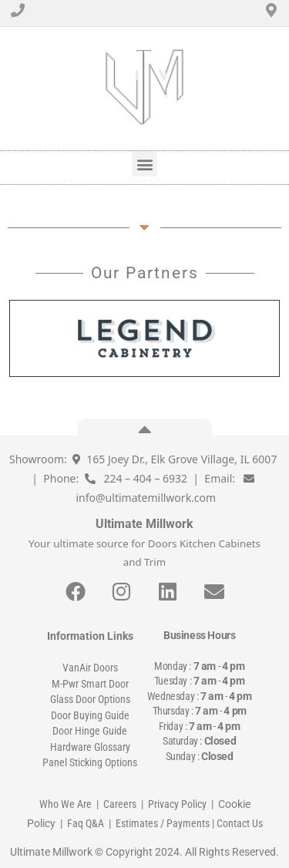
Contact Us (240, 823)
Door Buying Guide (90, 715)
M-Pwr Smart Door (90, 684)
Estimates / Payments (163, 823)
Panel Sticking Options (90, 762)
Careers (120, 804)
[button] (144, 164)
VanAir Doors (90, 668)
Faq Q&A (86, 823)
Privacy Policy (177, 804)
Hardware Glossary (90, 747)
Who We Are (66, 804)
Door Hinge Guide (90, 731)
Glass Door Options (90, 699)
